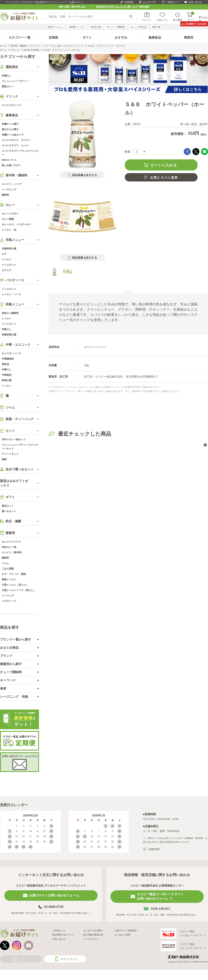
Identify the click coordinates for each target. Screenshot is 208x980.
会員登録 (129, 2)
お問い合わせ (195, 2)
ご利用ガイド (172, 2)
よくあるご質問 (122, 935)
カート (191, 17)
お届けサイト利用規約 (126, 931)
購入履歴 (178, 20)
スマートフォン (69, 959)
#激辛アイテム (55, 27)
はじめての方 (149, 2)
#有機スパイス (77, 27)
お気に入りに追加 (164, 177)
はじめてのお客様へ (93, 931)
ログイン (147, 20)
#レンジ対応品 (139, 27)
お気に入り (162, 20)
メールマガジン (91, 939)
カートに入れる (164, 165)
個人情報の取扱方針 (93, 935)
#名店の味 (96, 27)
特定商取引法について (63, 935)
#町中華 (157, 27)
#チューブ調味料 (116, 27)
